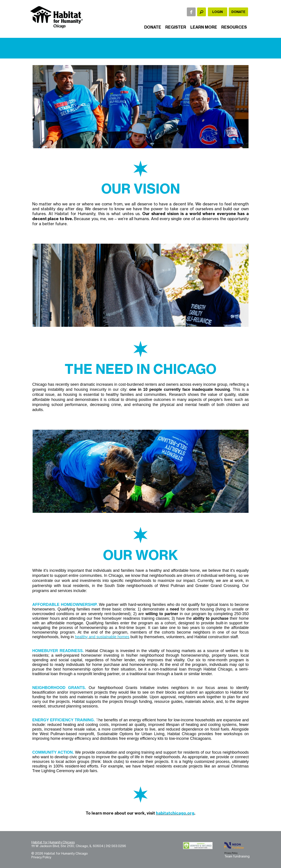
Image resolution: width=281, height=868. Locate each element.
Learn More (204, 27)
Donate (238, 12)
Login (218, 12)
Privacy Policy (41, 857)
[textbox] (202, 12)
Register (176, 27)
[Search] (202, 12)
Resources (234, 27)
